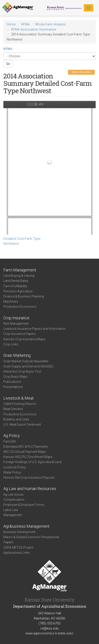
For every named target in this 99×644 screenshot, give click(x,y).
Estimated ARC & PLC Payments (26, 447)
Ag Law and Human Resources (30, 489)
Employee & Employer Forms (24, 505)
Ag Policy (12, 436)
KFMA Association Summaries (34, 29)
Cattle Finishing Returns (20, 404)
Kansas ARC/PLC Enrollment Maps (28, 457)
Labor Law (11, 510)
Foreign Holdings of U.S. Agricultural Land (32, 462)
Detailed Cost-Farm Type (22, 239)
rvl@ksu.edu (49, 628)
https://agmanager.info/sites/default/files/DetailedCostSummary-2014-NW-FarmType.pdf (49, 168)
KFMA (25, 24)
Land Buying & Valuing (19, 276)
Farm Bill (9, 441)
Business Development (19, 532)
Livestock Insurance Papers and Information (34, 329)
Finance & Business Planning (24, 296)
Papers (8, 542)
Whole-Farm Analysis (50, 24)
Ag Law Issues (13, 494)
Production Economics (20, 307)
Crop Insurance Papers (20, 334)
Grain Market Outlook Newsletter (26, 361)
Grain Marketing (17, 355)
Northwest (11, 244)
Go (8, 64)
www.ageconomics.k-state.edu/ (49, 633)
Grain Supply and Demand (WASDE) (28, 366)
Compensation (14, 500)
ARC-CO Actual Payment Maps (25, 452)
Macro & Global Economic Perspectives (31, 537)
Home (11, 24)
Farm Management (20, 270)
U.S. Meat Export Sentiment (22, 425)
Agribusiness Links (17, 553)
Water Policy (12, 472)
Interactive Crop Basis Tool (22, 371)
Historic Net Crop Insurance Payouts (29, 478)
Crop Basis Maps (15, 377)
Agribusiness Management (26, 526)
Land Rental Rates (16, 281)
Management (13, 515)
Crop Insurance (16, 318)
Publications (12, 382)
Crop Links (11, 344)
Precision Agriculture (18, 291)
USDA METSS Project (18, 548)
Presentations (13, 387)
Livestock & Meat (19, 398)
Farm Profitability (15, 286)
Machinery (11, 301)
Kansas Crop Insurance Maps (24, 339)
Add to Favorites (81, 72)
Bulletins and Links (16, 419)
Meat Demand (13, 409)
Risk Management (16, 324)
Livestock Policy (15, 467)
